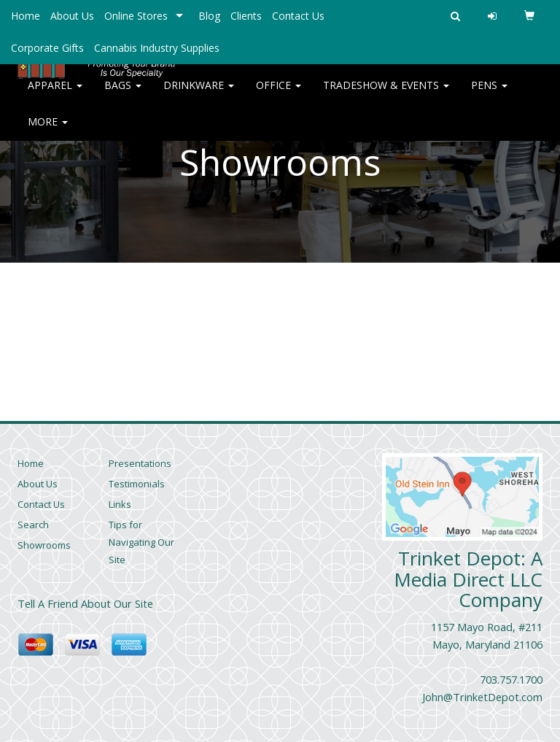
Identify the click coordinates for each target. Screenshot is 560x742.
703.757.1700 (511, 679)
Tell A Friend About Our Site (85, 603)
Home (26, 16)
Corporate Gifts (47, 48)
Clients (246, 16)
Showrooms (44, 545)
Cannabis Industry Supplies (157, 48)
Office (279, 94)
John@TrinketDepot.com (482, 697)
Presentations (140, 463)
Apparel (55, 94)
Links (120, 504)
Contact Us (298, 16)
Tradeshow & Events (386, 94)
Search (33, 525)
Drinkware (199, 94)
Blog (209, 16)
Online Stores (136, 16)
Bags (123, 94)
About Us (72, 16)
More (48, 131)
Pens (489, 94)
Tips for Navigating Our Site (141, 542)
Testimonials (137, 484)
